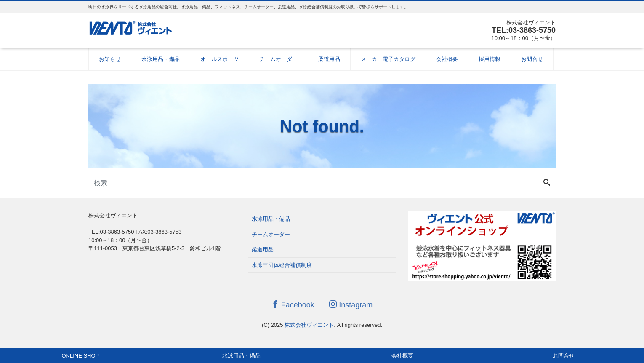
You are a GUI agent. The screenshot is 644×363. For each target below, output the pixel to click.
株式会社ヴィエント (309, 325)
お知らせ (110, 59)
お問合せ (532, 59)
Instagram (351, 305)
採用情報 (490, 59)
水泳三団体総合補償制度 (282, 265)
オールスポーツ (220, 59)
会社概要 (447, 59)
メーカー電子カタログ (388, 59)
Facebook (293, 305)
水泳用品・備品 (161, 59)
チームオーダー (278, 59)
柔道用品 (329, 59)
